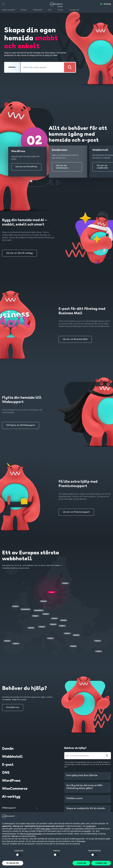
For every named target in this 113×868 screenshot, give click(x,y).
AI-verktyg (11, 797)
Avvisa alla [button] (81, 863)
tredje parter (45, 829)
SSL (50, 10)
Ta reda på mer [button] (13, 863)
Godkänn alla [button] (101, 863)
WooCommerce (15, 789)
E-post (8, 765)
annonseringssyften (34, 834)
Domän (8, 749)
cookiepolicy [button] (91, 826)
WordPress (11, 781)
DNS (6, 773)
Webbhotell (12, 757)
